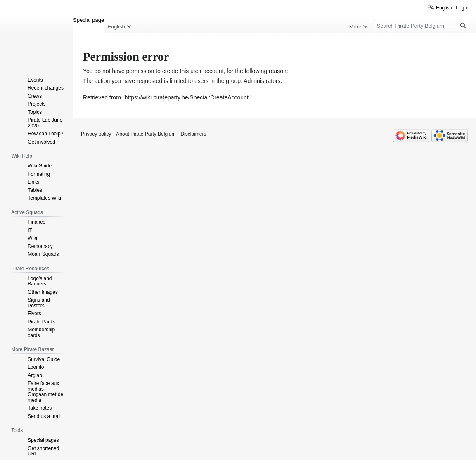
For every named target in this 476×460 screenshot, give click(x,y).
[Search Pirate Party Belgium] (422, 26)
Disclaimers (193, 134)
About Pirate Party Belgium (146, 134)
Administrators (262, 81)
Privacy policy (96, 134)
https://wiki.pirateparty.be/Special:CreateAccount (187, 97)
